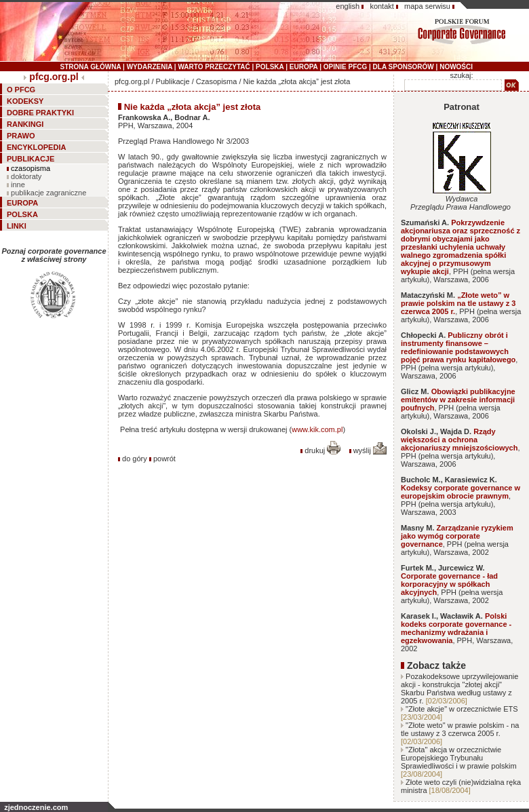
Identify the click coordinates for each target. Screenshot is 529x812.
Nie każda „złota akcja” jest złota (297, 81)
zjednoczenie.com (36, 807)
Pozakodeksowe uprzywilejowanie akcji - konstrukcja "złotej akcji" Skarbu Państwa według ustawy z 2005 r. (459, 689)
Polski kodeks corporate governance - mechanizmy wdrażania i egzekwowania (456, 628)
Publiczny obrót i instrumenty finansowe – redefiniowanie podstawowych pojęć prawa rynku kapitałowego (458, 347)
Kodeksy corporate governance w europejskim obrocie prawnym (461, 492)
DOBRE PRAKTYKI (40, 113)
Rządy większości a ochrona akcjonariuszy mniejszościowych (459, 440)
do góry (135, 459)
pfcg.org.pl (54, 77)
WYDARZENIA (150, 67)
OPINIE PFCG (345, 67)
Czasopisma (217, 81)
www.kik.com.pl (317, 429)
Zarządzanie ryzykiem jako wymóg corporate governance (457, 536)
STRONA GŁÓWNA (91, 67)
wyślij (370, 450)
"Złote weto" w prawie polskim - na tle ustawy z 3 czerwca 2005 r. (460, 729)
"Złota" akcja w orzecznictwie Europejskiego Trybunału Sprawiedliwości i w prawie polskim (459, 758)
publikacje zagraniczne (48, 193)
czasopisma (31, 168)
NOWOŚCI (456, 67)
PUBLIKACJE (31, 159)
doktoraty (26, 176)
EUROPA (304, 67)
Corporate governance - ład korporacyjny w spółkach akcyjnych (449, 584)
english (348, 6)
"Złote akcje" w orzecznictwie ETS (462, 709)
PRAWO (21, 136)
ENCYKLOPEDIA (36, 147)
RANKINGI (25, 124)
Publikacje (173, 81)
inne (18, 185)
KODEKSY (25, 101)
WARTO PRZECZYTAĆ (214, 67)
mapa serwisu (427, 6)
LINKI (17, 226)
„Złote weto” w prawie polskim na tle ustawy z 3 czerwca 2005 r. (458, 303)
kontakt (381, 6)
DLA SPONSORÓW (404, 67)
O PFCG (21, 90)
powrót (164, 459)
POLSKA (270, 67)
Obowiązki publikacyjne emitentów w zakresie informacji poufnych (458, 400)
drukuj (322, 450)
